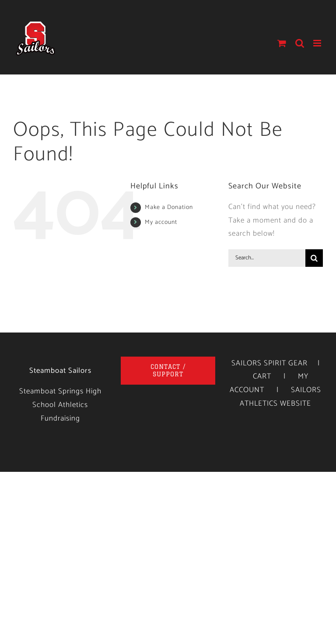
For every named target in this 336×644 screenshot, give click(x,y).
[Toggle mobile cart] (282, 43)
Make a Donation (169, 207)
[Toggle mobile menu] (318, 43)
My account (161, 222)
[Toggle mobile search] (300, 43)
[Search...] (267, 258)
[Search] (314, 258)
